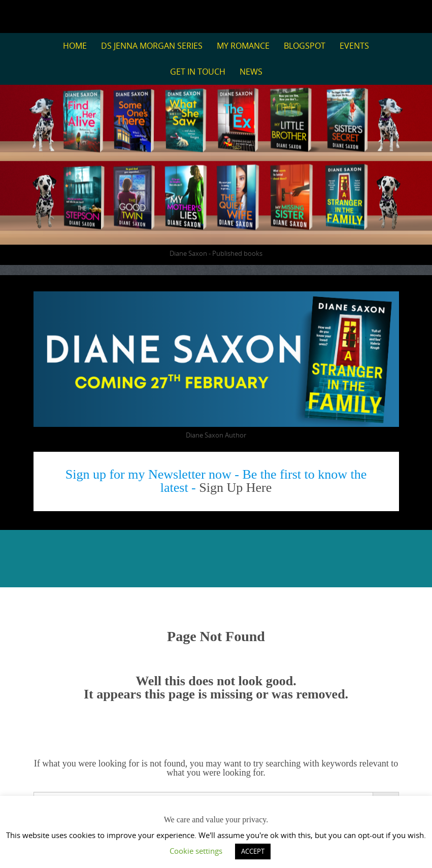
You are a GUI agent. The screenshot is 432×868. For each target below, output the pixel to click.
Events (354, 46)
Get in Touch (198, 72)
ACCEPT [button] (253, 851)
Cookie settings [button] (196, 851)
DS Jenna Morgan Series (152, 46)
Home (75, 46)
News (251, 72)
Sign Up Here (235, 488)
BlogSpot (305, 46)
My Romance (243, 46)
